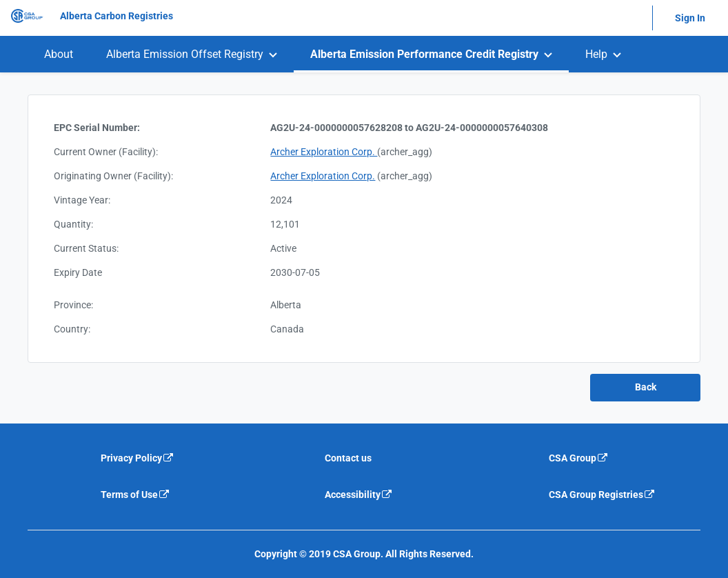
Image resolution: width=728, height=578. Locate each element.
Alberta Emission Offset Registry (185, 54)
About (59, 54)
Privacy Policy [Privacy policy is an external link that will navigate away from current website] (138, 458)
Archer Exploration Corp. (324, 152)
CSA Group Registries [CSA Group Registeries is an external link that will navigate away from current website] (602, 495)
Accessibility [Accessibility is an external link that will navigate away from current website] (359, 495)
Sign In (690, 18)
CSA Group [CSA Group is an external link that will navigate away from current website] (579, 458)
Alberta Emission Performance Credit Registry (424, 54)
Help (596, 54)
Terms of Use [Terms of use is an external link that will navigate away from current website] (135, 495)
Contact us (348, 458)
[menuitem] (59, 54)
